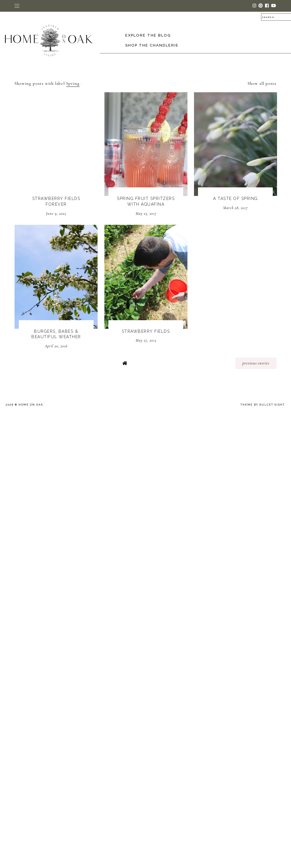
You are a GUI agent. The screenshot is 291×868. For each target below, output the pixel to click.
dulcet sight (272, 405)
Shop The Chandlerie (152, 45)
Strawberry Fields (146, 331)
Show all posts (262, 83)
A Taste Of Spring (236, 199)
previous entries (256, 363)
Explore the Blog (148, 35)
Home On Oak (31, 405)
